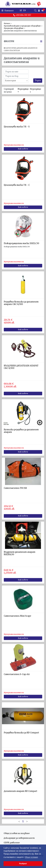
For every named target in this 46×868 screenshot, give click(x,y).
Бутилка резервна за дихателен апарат (21, 431)
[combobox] (16, 81)
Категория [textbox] (10, 81)
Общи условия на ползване (17, 833)
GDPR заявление (12, 843)
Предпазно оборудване (14, 28)
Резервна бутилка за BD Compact (21, 733)
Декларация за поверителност (19, 838)
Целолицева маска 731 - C (17, 185)
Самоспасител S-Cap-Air (17, 674)
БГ (21, 10)
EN (24, 10)
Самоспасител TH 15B (15, 488)
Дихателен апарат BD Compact (20, 791)
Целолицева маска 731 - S (17, 127)
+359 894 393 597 (22, 15)
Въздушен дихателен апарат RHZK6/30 (20, 553)
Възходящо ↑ (23, 90)
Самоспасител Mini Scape (17, 616)
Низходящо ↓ (35, 90)
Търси (38, 80)
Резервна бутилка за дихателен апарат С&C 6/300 (21, 303)
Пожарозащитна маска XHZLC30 (21, 243)
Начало (7, 23)
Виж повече (23, 149)
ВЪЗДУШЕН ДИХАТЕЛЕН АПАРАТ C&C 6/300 (21, 367)
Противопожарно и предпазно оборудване (22, 26)
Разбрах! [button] (23, 864)
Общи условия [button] (31, 857)
